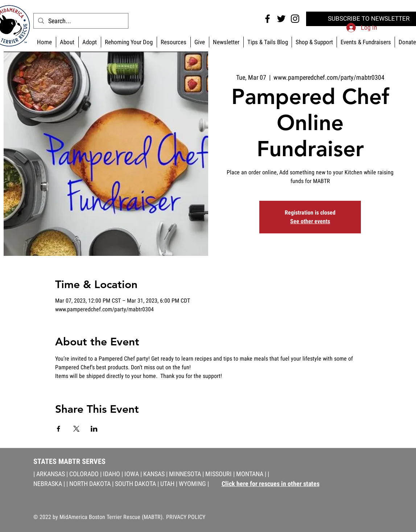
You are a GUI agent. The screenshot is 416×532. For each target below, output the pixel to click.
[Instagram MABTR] (295, 19)
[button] (314, 42)
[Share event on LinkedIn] (94, 429)
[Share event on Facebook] (59, 429)
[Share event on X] (76, 429)
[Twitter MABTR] (281, 19)
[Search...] (81, 21)
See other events (310, 221)
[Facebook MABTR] (267, 19)
